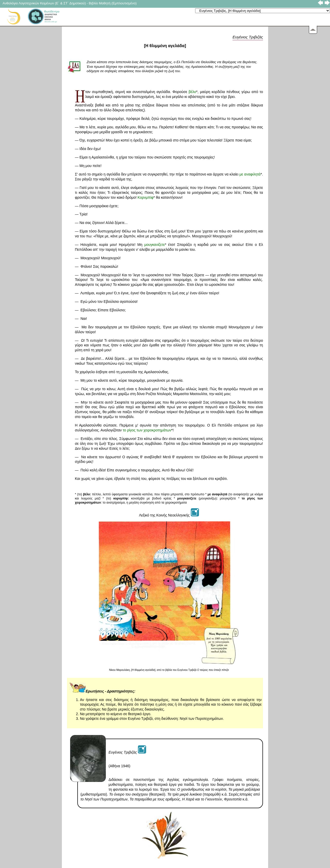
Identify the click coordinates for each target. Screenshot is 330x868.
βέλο (192, 92)
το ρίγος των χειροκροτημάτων (147, 430)
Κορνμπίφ (146, 197)
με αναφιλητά (250, 174)
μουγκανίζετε (155, 245)
